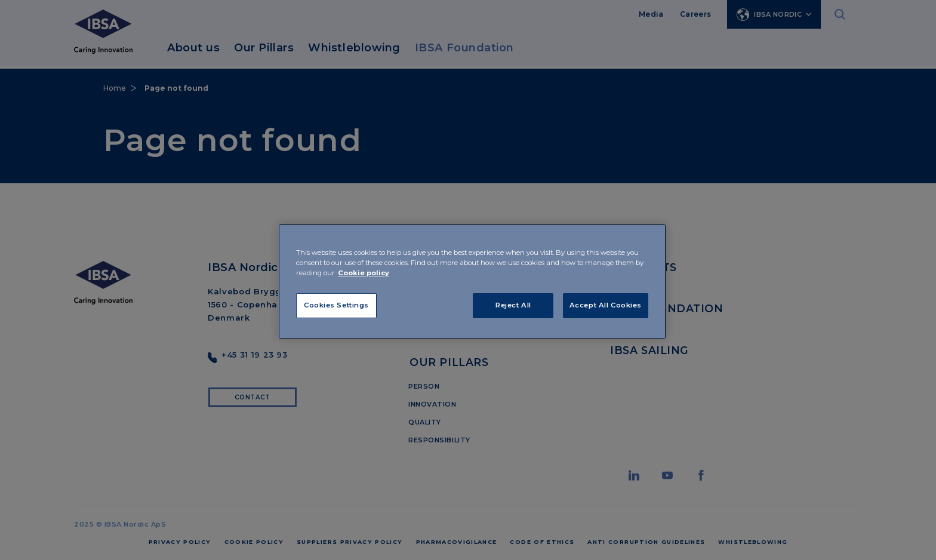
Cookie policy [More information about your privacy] (364, 273)
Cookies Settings (336, 305)
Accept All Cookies (606, 305)
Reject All (513, 305)
